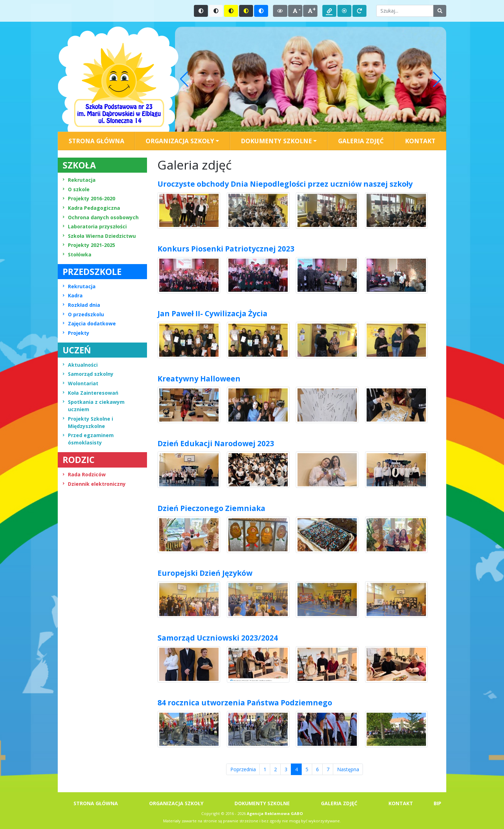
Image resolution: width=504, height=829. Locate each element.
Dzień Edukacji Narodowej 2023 (216, 443)
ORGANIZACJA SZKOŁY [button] (180, 141)
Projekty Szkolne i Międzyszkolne (88, 422)
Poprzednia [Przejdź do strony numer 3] (243, 769)
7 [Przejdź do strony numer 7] (328, 769)
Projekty (76, 333)
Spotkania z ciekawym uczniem (94, 406)
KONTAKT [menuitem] (420, 141)
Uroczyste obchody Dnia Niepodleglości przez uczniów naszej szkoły (285, 184)
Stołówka (77, 254)
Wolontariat (80, 383)
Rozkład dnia (81, 305)
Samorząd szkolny (88, 374)
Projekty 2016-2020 (89, 198)
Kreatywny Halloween (199, 379)
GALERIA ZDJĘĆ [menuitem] (361, 141)
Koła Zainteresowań (90, 393)
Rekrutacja (79, 180)
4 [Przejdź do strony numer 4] (299, 769)
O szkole (76, 189)
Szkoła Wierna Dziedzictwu (99, 236)
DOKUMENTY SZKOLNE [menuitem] (262, 803)
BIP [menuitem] (437, 803)
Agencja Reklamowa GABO (275, 813)
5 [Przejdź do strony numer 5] (307, 769)
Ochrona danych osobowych (101, 217)
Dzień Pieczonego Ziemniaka (211, 508)
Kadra (73, 295)
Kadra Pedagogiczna (91, 208)
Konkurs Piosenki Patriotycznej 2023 (226, 249)
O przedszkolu (83, 314)
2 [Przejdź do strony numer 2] (275, 769)
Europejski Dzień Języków (205, 573)
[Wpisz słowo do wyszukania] (405, 11)
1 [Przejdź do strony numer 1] (265, 769)
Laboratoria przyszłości (95, 226)
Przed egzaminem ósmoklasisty (88, 439)
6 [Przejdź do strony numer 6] (317, 769)
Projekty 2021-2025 (89, 245)
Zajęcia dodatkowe (89, 323)
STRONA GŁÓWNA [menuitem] (96, 141)
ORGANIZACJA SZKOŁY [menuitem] (176, 803)
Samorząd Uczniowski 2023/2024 (218, 638)
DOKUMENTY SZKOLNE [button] (276, 141)
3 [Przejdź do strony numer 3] (286, 769)
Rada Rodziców (84, 474)
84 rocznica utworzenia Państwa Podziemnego (245, 703)
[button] (184, 79)
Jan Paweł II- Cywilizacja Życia (212, 313)
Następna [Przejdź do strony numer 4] (348, 769)
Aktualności (80, 365)
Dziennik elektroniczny (94, 484)
